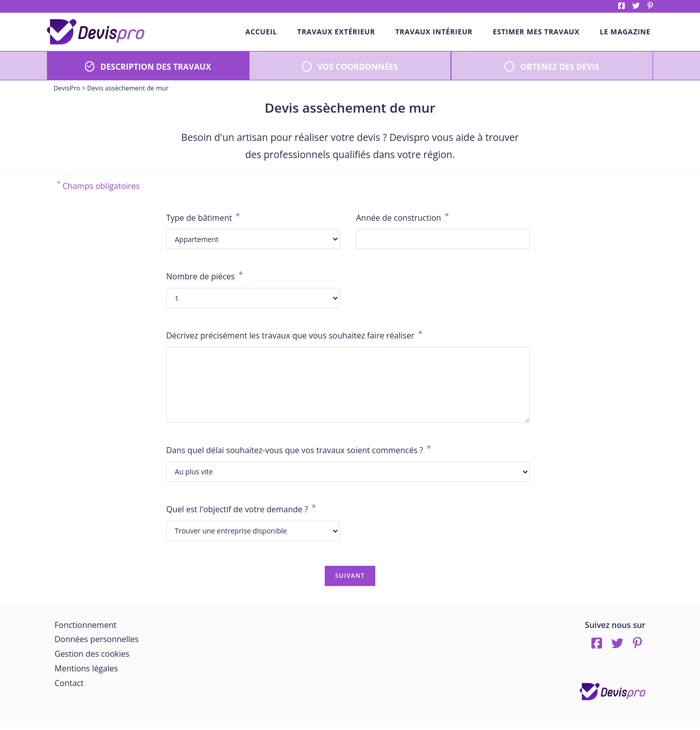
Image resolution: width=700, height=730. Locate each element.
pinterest (650, 6)
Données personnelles (96, 639)
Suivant (350, 576)
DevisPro (67, 88)
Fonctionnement (86, 625)
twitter (636, 6)
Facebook (621, 6)
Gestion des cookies (92, 654)
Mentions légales (86, 668)
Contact (69, 683)
